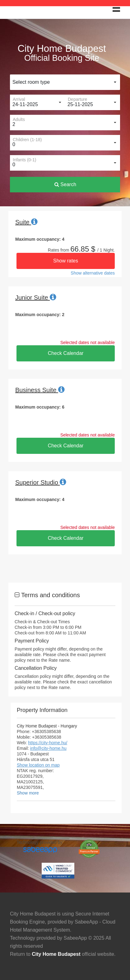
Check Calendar (66, 353)
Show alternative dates (93, 273)
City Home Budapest (56, 954)
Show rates (66, 261)
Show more (28, 793)
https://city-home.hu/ (48, 743)
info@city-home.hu (48, 748)
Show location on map (38, 765)
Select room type (31, 82)
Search (65, 184)
